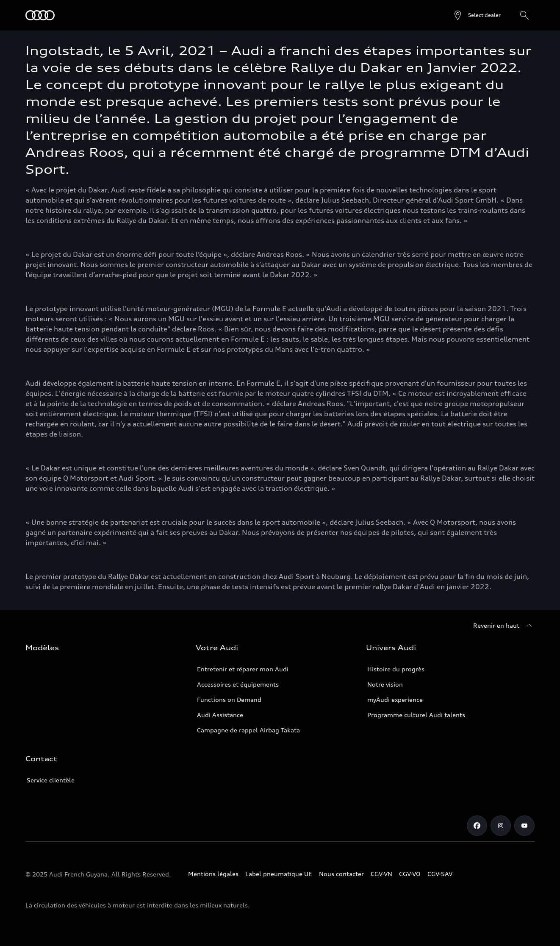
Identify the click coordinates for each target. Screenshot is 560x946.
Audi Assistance (220, 715)
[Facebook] (477, 826)
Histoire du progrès (396, 669)
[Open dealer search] (477, 15)
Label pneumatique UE (279, 874)
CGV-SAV (440, 874)
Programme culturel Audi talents (416, 715)
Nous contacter (341, 874)
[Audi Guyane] (40, 15)
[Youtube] (524, 826)
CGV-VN (381, 874)
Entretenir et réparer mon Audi (243, 669)
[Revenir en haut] (504, 626)
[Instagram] (501, 826)
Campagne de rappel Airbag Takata (248, 730)
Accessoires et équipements (238, 684)
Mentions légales (213, 874)
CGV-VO (410, 874)
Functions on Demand (229, 700)
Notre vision (385, 684)
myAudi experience (395, 700)
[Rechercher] (524, 15)
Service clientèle (51, 780)
